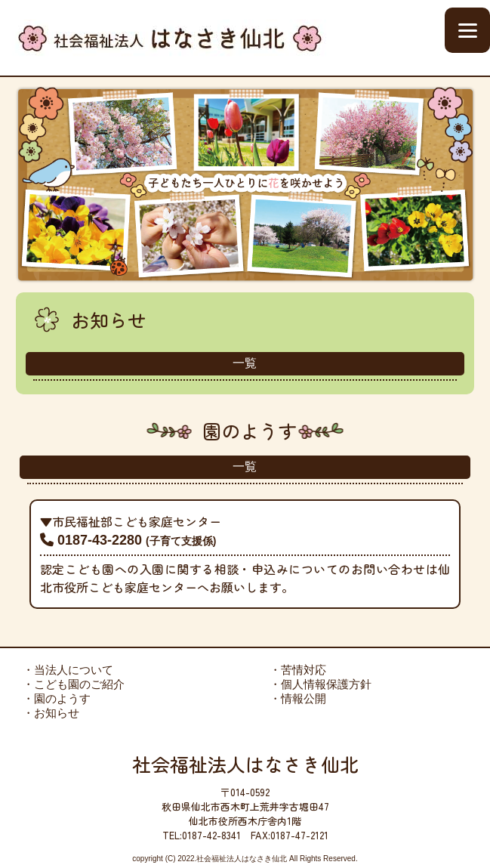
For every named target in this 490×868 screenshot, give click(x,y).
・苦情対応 (298, 670)
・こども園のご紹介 (74, 684)
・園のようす (57, 698)
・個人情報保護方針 (321, 684)
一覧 (245, 363)
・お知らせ (51, 713)
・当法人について (68, 670)
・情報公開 (298, 698)
